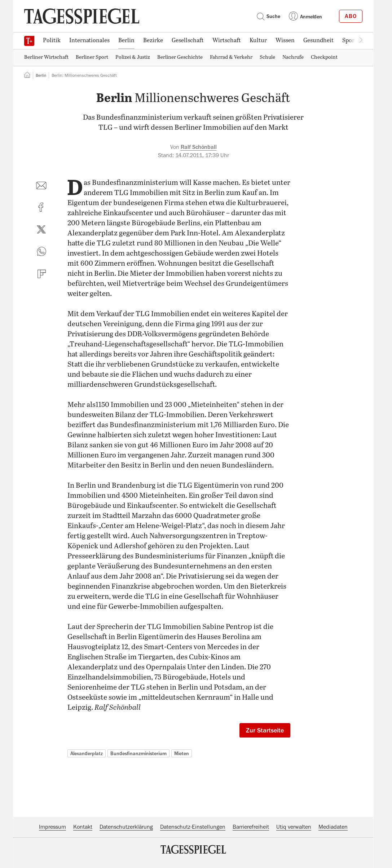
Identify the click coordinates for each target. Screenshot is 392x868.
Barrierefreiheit (251, 827)
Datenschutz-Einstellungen (193, 827)
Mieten (182, 753)
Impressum (52, 827)
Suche (268, 16)
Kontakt (83, 827)
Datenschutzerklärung (126, 827)
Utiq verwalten (294, 827)
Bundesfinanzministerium (138, 753)
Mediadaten (333, 827)
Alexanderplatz (87, 753)
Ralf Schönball (199, 147)
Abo (351, 16)
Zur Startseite (265, 730)
